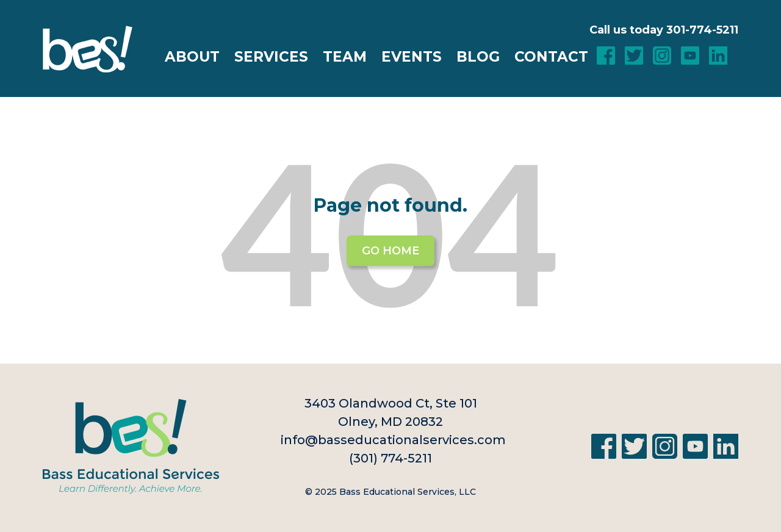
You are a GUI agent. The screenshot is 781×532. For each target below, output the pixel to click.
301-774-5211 (702, 30)
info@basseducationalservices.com (393, 440)
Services (271, 57)
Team (345, 57)
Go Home (390, 251)
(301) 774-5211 (390, 458)
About (192, 57)
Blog (478, 57)
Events (412, 57)
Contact (551, 57)
